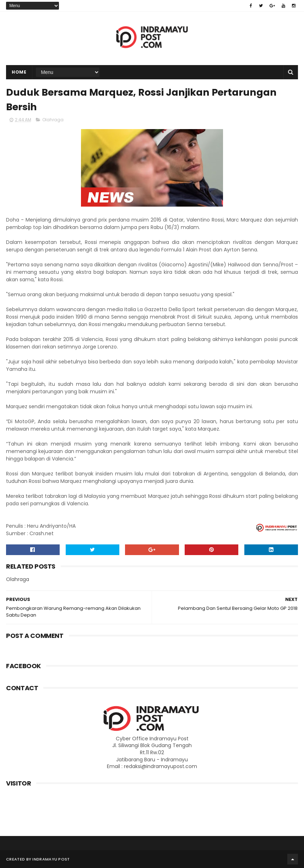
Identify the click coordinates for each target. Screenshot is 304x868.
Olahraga (53, 120)
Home (19, 72)
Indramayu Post (51, 859)
